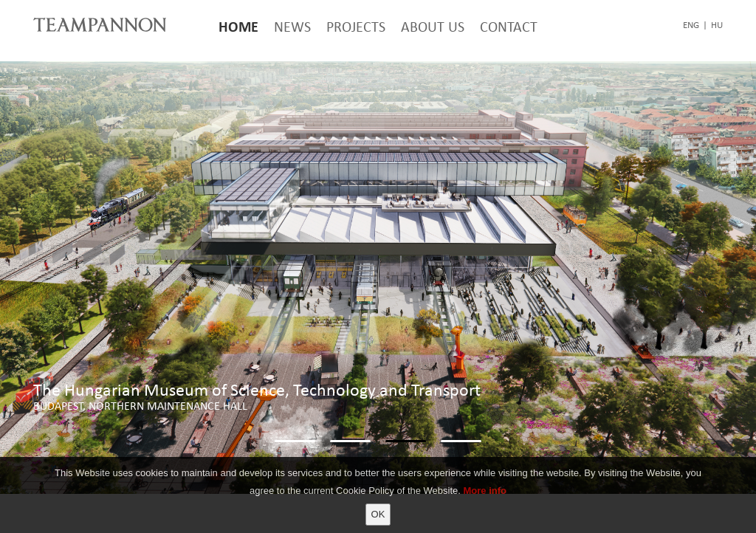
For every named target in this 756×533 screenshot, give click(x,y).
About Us (433, 27)
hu (717, 25)
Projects (356, 27)
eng (691, 25)
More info (485, 491)
